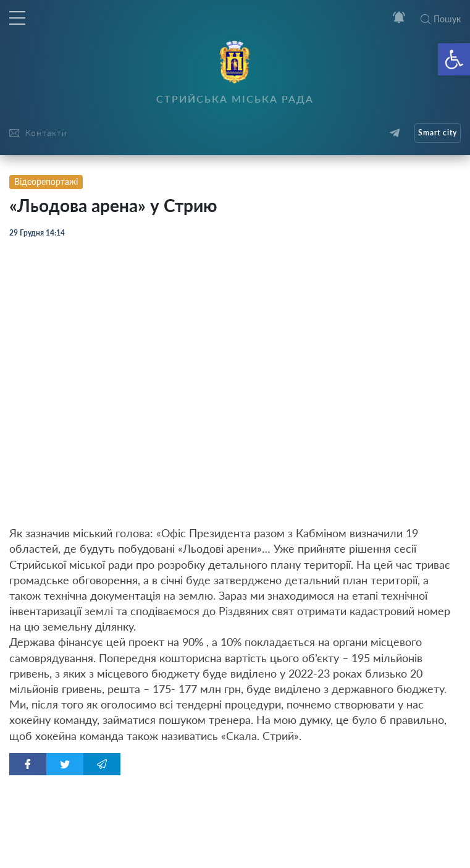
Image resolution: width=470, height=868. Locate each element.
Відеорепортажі (46, 181)
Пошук (441, 19)
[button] (454, 59)
